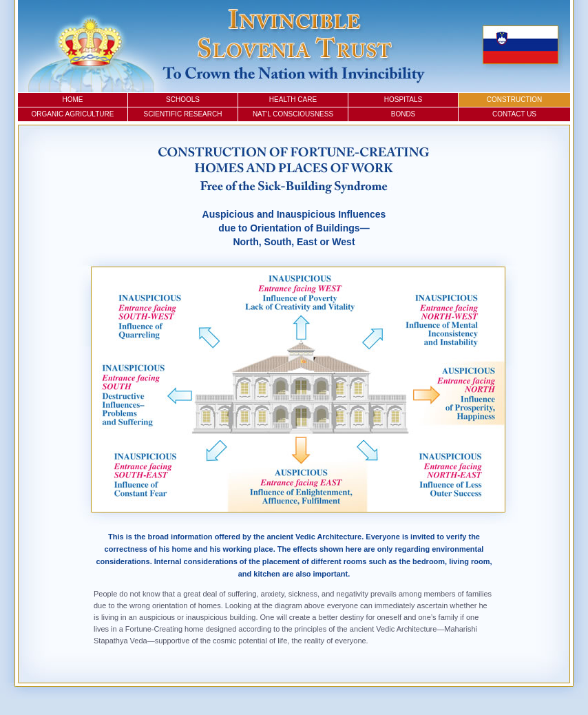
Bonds (403, 114)
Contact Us (514, 114)
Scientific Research (183, 114)
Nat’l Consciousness (293, 114)
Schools (183, 100)
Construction (515, 100)
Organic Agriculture (73, 114)
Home (73, 100)
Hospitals (403, 100)
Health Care (293, 100)
